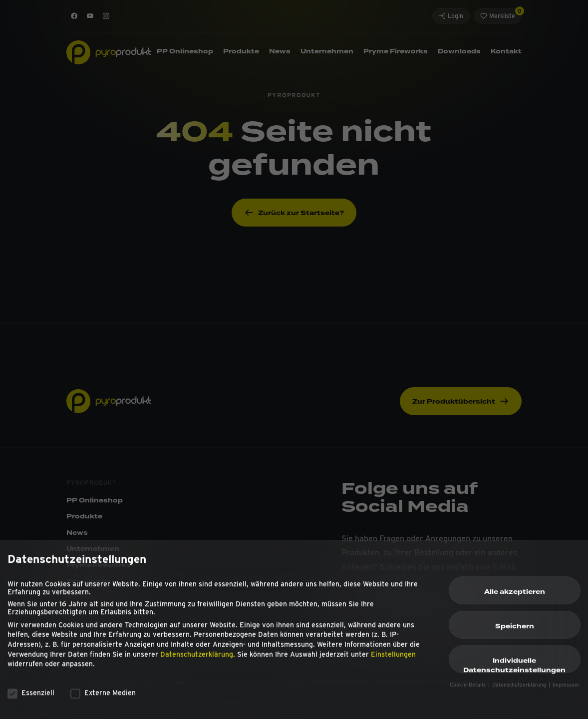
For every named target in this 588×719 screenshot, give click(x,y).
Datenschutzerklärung (197, 659)
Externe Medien (103, 698)
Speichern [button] (515, 631)
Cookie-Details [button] (468, 690)
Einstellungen (393, 659)
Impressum (566, 690)
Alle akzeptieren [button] (515, 597)
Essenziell (31, 698)
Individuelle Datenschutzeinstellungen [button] (514, 670)
